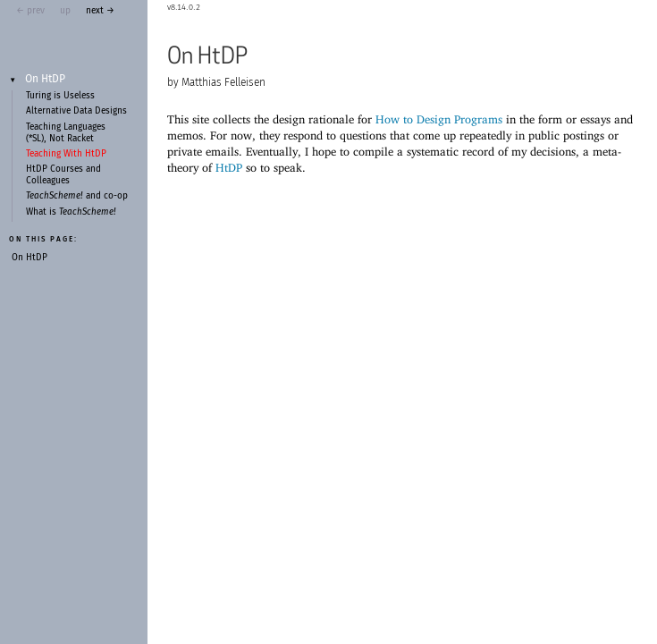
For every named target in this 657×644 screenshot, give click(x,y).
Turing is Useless (60, 96)
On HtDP (45, 80)
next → (100, 11)
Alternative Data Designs (76, 111)
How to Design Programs (439, 119)
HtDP (229, 167)
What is (71, 212)
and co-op (77, 196)
